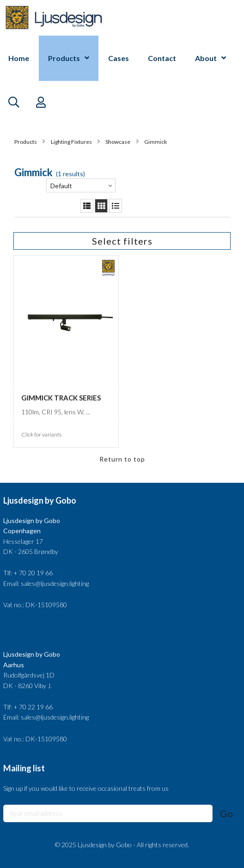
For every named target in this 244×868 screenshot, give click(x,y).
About (206, 58)
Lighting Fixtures (71, 142)
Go (227, 813)
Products (64, 58)
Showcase (118, 142)
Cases (119, 58)
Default (61, 186)
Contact (162, 58)
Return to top (122, 459)
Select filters (122, 241)
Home (19, 58)
